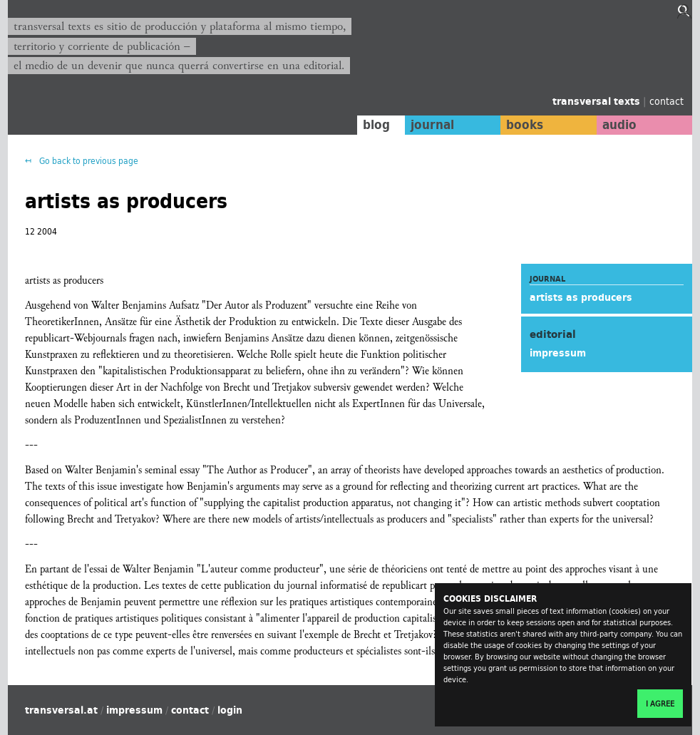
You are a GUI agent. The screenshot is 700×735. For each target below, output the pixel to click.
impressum (558, 353)
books (525, 125)
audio (619, 125)
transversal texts (598, 101)
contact (666, 101)
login (230, 710)
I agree (660, 704)
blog (376, 125)
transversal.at (61, 710)
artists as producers (581, 297)
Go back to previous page (88, 161)
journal (432, 125)
